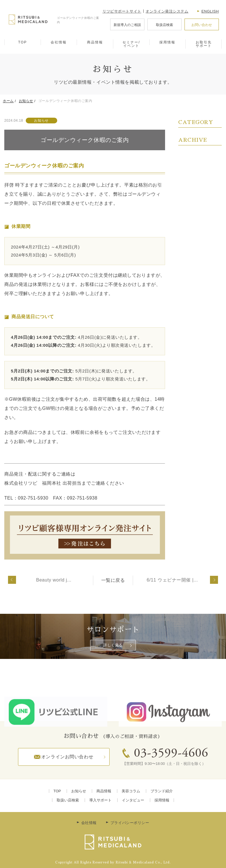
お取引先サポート (204, 44)
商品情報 (95, 42)
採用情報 (167, 42)
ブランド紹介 (162, 791)
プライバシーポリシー (130, 823)
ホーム (8, 101)
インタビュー (133, 800)
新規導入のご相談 (127, 25)
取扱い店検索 (68, 800)
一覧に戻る (113, 580)
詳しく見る (113, 645)
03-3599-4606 (171, 754)
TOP (23, 42)
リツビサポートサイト (122, 11)
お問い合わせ (202, 25)
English (210, 11)
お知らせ (26, 101)
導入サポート (100, 800)
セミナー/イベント (131, 44)
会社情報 (59, 42)
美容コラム (131, 791)
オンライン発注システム (167, 11)
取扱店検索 (164, 25)
